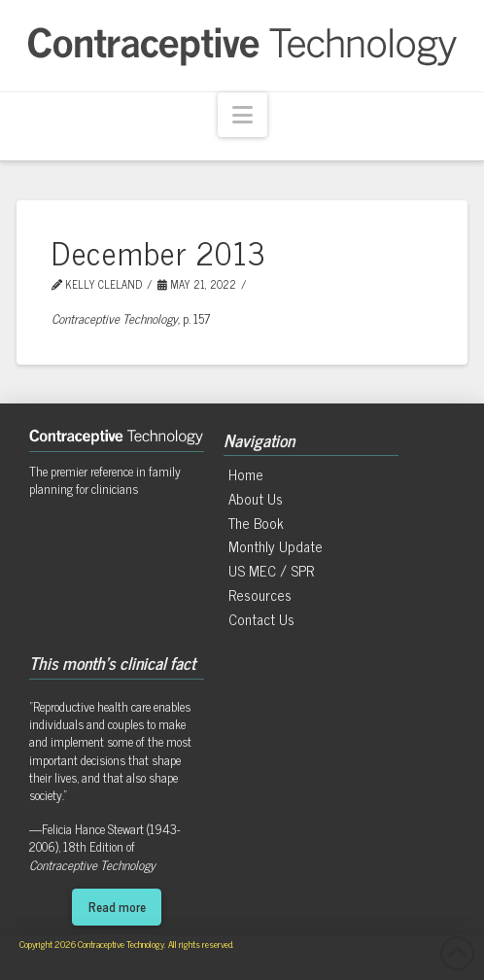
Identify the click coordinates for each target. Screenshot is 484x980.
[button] (242, 115)
